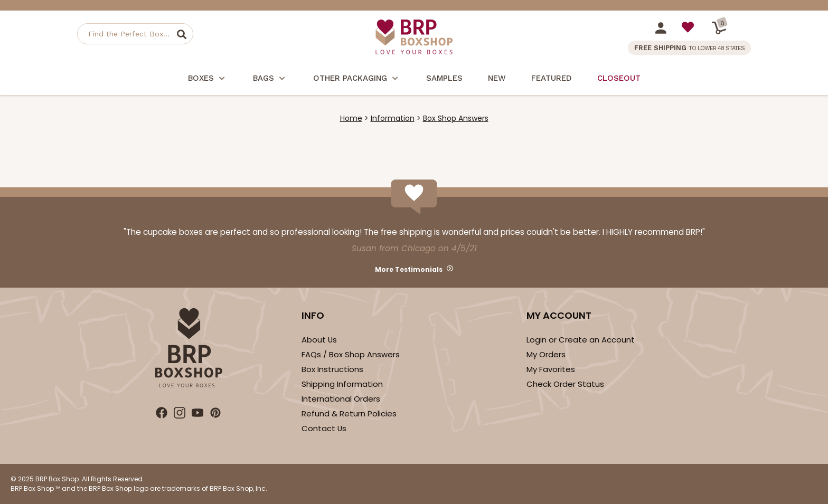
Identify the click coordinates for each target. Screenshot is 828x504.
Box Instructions (332, 369)
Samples (444, 78)
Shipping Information (342, 384)
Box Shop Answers (456, 118)
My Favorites (551, 369)
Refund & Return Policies (349, 413)
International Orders (341, 399)
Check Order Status (565, 384)
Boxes (208, 79)
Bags (270, 79)
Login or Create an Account (581, 340)
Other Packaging (357, 79)
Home (351, 118)
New (497, 78)
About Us (319, 340)
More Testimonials (409, 269)
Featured (552, 78)
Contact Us (324, 428)
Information (393, 118)
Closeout (619, 78)
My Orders (546, 354)
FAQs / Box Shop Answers (351, 354)
